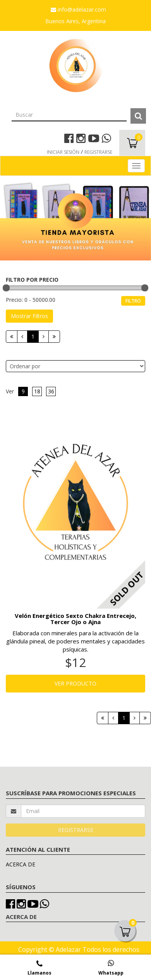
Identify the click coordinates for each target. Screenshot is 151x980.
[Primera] (12, 337)
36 (51, 391)
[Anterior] (22, 337)
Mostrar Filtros (29, 316)
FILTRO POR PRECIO (32, 280)
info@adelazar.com (78, 9)
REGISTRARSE (98, 152)
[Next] (54, 337)
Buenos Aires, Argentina (75, 21)
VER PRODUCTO (75, 683)
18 (37, 391)
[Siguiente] (44, 337)
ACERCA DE (21, 864)
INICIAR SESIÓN (63, 152)
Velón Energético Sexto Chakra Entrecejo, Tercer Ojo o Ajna (75, 619)
